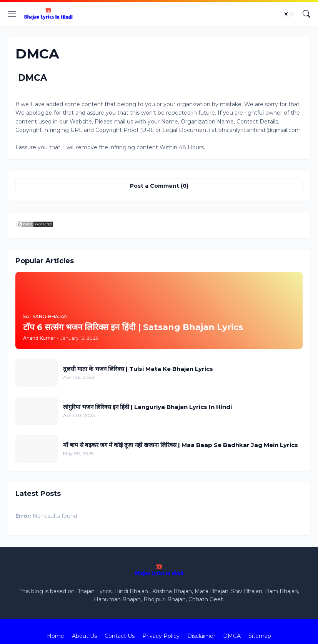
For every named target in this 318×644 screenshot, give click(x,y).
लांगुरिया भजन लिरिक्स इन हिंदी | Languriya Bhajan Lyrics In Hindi (147, 407)
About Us (84, 636)
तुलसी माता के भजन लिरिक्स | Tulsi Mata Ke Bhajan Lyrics (138, 369)
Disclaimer (201, 636)
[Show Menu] (12, 14)
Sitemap (260, 636)
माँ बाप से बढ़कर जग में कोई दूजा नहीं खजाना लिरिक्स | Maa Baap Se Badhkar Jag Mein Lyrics (181, 445)
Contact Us (120, 636)
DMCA (232, 636)
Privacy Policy (161, 636)
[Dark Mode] (288, 14)
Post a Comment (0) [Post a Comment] (159, 186)
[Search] (306, 14)
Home (56, 636)
